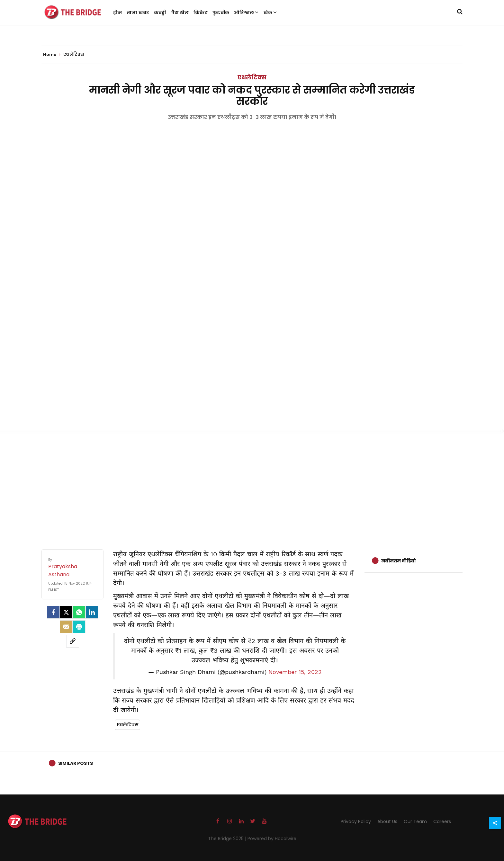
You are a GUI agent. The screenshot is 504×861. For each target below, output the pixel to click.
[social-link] (73, 641)
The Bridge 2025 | (228, 839)
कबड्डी (160, 13)
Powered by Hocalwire (272, 839)
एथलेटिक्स (252, 77)
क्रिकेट (201, 13)
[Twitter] (66, 612)
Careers (442, 821)
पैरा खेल (180, 13)
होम (117, 13)
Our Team (415, 821)
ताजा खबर (138, 13)
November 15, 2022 (295, 672)
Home (52, 55)
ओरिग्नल (246, 13)
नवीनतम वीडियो (399, 561)
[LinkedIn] (92, 612)
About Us (387, 821)
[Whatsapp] (79, 612)
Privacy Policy (356, 821)
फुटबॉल (221, 13)
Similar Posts (76, 763)
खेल (270, 13)
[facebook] (53, 612)
